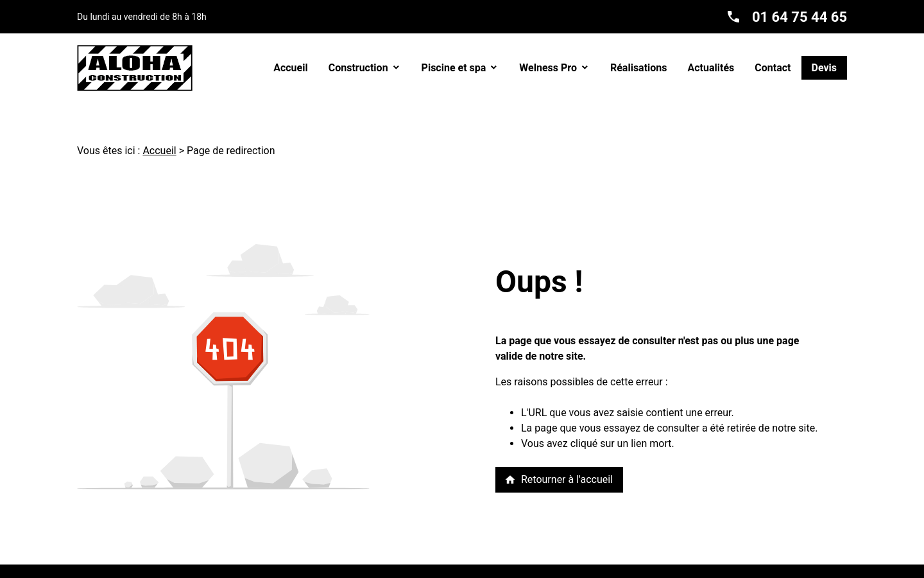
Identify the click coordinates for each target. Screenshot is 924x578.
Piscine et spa (454, 68)
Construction (358, 68)
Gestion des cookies (595, 571)
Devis (825, 68)
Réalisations (639, 68)
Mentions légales (322, 571)
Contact (773, 68)
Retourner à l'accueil (559, 479)
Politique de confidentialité (424, 571)
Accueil (291, 68)
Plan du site (516, 571)
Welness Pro (548, 68)
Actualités (711, 68)
